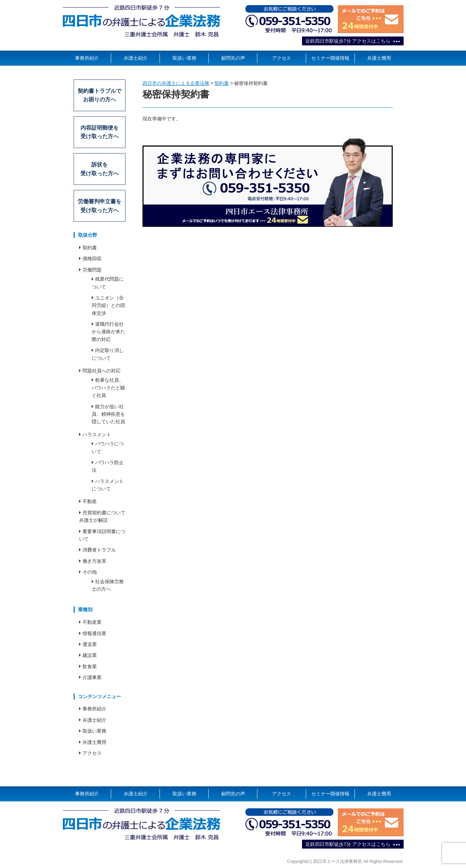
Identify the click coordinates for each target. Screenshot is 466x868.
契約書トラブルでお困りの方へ (100, 95)
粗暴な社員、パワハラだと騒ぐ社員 (108, 388)
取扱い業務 (184, 58)
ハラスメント (97, 435)
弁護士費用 (379, 58)
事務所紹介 (87, 58)
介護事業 (92, 678)
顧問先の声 (233, 58)
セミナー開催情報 (330, 58)
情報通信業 (94, 633)
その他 (90, 572)
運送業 (90, 644)
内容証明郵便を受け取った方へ (100, 132)
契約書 (90, 248)
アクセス (282, 58)
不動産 (90, 502)
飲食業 (90, 666)
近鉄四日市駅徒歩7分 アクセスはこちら (348, 41)
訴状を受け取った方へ (100, 169)
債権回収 (92, 259)
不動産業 (92, 622)
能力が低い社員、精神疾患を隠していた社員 (108, 414)
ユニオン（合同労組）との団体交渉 (108, 305)
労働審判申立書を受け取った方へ (100, 206)
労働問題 (92, 270)
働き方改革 (94, 561)
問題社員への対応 (102, 371)
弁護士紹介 (136, 58)
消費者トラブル (99, 550)
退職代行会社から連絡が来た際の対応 (108, 332)
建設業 (90, 656)
